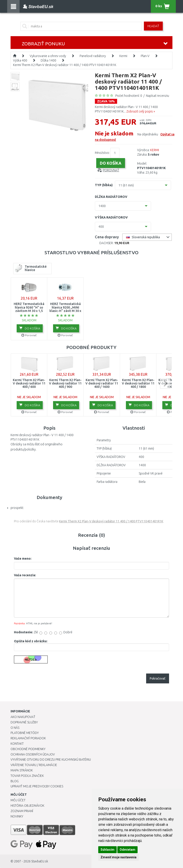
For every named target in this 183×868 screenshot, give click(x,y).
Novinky (17, 816)
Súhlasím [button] (107, 850)
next (165, 383)
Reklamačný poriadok (28, 738)
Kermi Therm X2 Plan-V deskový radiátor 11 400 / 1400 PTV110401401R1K (65, 65)
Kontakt (17, 744)
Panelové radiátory (93, 56)
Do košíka (30, 328)
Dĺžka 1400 (48, 60)
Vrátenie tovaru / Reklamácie (34, 765)
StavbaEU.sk (40, 861)
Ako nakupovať (23, 717)
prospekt (17, 508)
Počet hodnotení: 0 (129, 96)
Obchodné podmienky (28, 749)
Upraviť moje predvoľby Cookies (37, 786)
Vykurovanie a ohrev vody (48, 56)
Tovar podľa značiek (27, 776)
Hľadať (153, 26)
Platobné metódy (25, 733)
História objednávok (27, 806)
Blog (15, 781)
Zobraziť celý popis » (141, 111)
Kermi (123, 56)
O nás (15, 728)
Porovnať (111, 170)
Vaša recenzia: (25, 575)
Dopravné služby (24, 722)
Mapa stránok (22, 770)
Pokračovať (158, 678)
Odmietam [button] (127, 850)
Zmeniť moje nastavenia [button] (118, 857)
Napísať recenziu (157, 96)
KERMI (155, 150)
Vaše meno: (23, 559)
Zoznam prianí (22, 811)
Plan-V (145, 56)
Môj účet (18, 800)
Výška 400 (20, 60)
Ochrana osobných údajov (33, 754)
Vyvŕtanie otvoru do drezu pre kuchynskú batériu (51, 760)
